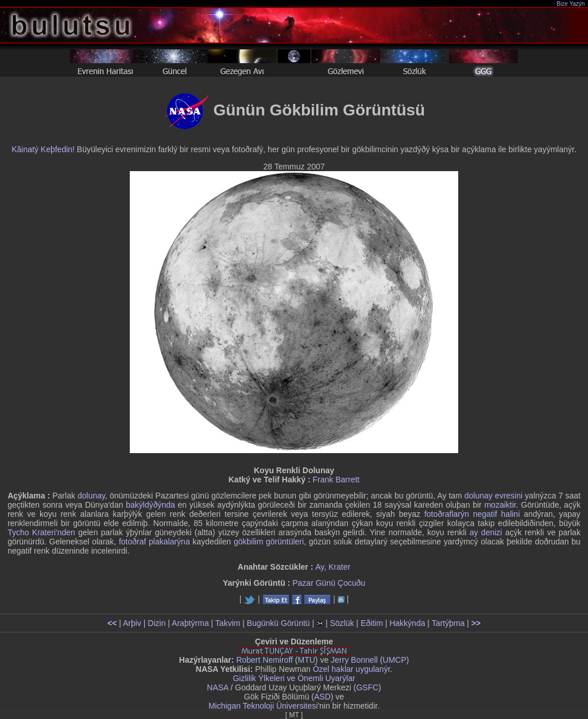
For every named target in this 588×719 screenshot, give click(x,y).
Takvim (228, 623)
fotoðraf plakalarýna (154, 542)
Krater (339, 567)
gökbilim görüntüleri (269, 542)
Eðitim (372, 623)
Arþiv (132, 623)
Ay (320, 567)
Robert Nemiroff (264, 660)
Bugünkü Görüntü (278, 623)
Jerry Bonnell (354, 660)
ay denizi (486, 532)
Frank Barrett (336, 480)
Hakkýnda (407, 623)
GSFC (367, 687)
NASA (217, 687)
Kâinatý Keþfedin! (43, 149)
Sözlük (342, 623)
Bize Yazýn (571, 4)
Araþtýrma (190, 623)
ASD (322, 697)
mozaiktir (500, 505)
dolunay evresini (494, 496)
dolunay (91, 496)
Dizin (156, 623)
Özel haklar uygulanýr (352, 669)
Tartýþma (448, 623)
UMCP (394, 660)
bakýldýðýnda (150, 505)
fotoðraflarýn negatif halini (472, 514)
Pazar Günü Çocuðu (329, 583)
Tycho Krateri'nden (41, 532)
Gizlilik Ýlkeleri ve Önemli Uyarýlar (294, 678)
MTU (307, 660)
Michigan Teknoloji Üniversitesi (263, 706)
